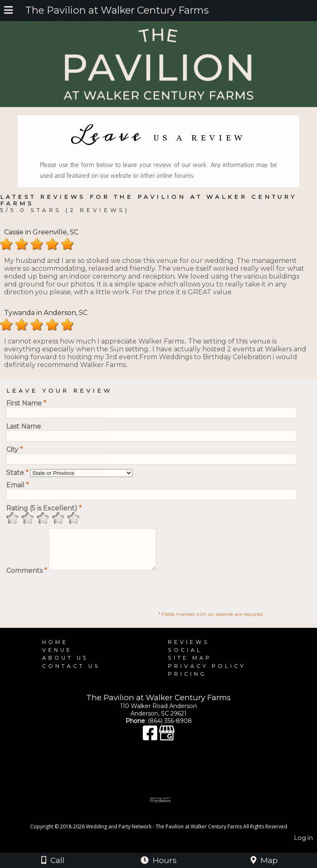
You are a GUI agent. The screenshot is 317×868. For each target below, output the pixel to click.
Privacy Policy (207, 674)
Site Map (190, 665)
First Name (26, 403)
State (17, 473)
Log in (303, 845)
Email (18, 485)
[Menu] (8, 11)
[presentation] (69, 598)
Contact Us (71, 674)
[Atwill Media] (166, 825)
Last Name (24, 426)
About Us (65, 665)
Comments (27, 578)
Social (185, 657)
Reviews (189, 650)
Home (55, 650)
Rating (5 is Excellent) (44, 508)
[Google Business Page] (167, 744)
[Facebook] (151, 744)
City (14, 449)
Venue (57, 657)
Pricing (187, 681)
